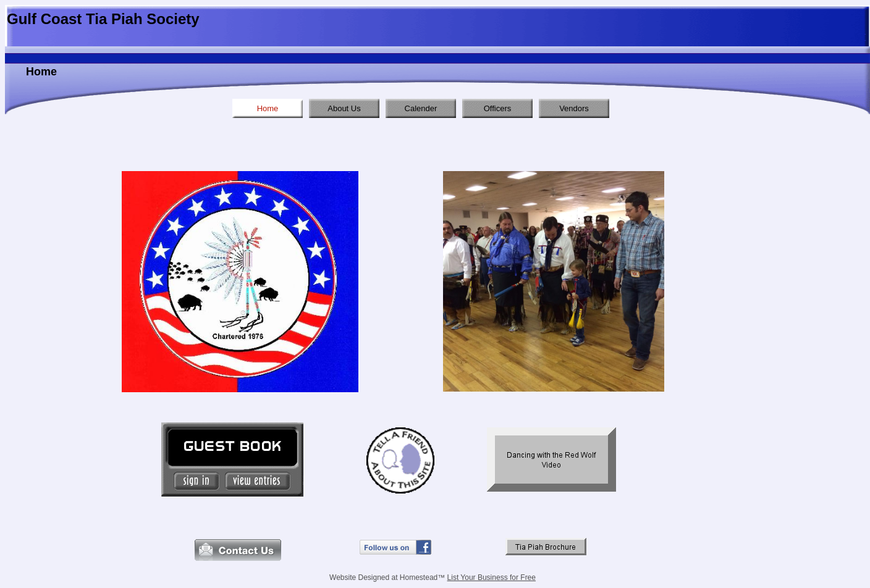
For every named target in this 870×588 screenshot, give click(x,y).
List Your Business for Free (492, 577)
